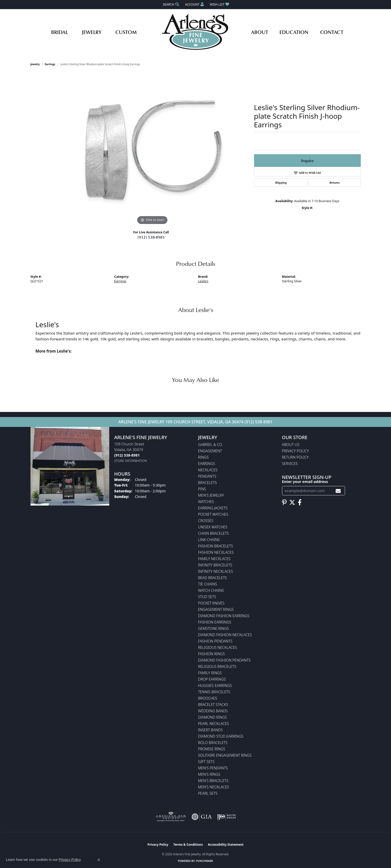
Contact (332, 32)
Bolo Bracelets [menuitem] (213, 743)
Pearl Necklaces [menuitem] (214, 724)
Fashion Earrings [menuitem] (215, 622)
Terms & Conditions (188, 845)
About (260, 32)
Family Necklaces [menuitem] (214, 559)
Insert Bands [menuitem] (210, 730)
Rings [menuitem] (204, 457)
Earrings (50, 64)
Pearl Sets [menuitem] (208, 793)
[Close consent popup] (99, 860)
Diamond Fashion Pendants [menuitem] (224, 660)
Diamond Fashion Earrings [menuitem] (224, 616)
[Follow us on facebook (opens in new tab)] (300, 502)
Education (294, 32)
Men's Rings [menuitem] (209, 774)
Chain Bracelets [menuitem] (214, 533)
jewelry (35, 64)
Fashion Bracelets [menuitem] (216, 546)
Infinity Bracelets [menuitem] (215, 565)
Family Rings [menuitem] (210, 673)
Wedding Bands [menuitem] (213, 711)
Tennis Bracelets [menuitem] (214, 692)
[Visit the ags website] (171, 817)
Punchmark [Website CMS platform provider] (205, 861)
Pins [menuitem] (202, 489)
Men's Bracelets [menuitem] (213, 781)
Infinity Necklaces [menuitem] (216, 571)
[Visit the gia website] (202, 817)
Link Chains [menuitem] (209, 540)
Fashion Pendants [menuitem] (215, 641)
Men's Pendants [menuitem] (213, 768)
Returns (335, 183)
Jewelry (91, 32)
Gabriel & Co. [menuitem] (210, 445)
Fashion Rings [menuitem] (212, 654)
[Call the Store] (127, 455)
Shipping (281, 183)
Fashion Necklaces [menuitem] (216, 552)
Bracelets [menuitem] (208, 483)
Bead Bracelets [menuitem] (213, 578)
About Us (291, 445)
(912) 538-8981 (151, 237)
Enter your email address (305, 481)
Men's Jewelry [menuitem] (211, 495)
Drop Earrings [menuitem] (212, 679)
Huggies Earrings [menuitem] (215, 685)
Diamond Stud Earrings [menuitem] (221, 736)
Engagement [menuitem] (210, 451)
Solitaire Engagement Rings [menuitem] (225, 755)
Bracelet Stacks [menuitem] (213, 705)
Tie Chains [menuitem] (208, 584)
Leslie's (203, 281)
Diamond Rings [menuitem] (213, 717)
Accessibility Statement (226, 845)
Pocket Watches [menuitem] (213, 514)
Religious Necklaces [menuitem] (218, 647)
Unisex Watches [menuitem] (213, 527)
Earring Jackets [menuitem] (213, 508)
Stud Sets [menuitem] (207, 597)
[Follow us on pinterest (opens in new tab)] (284, 502)
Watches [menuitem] (206, 502)
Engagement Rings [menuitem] (216, 609)
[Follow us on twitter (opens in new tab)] (292, 502)
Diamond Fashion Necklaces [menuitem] (225, 635)
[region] (152, 150)
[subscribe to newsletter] (338, 491)
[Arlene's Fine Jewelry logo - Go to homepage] (195, 32)
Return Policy (295, 457)
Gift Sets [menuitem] (206, 762)
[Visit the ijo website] (226, 817)
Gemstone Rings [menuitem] (214, 628)
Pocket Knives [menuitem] (211, 603)
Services (290, 464)
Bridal (59, 32)
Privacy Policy (295, 451)
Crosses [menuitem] (206, 521)
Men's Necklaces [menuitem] (214, 787)
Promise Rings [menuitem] (212, 749)
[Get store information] (131, 461)
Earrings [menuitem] (207, 464)
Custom (126, 32)
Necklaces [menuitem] (208, 470)
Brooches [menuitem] (208, 698)
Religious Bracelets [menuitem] (217, 666)
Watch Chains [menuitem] (211, 590)
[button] (170, 4)
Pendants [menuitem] (207, 476)
